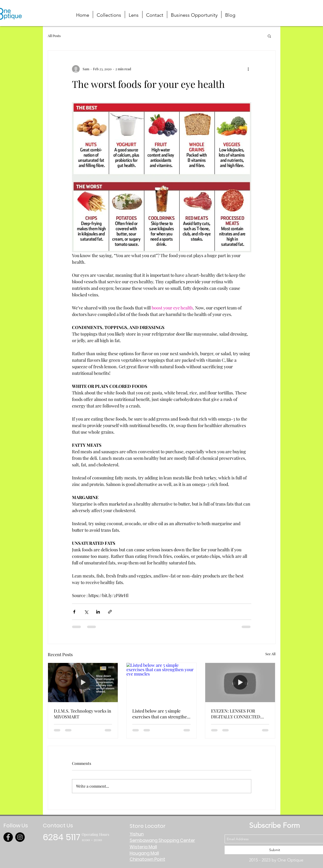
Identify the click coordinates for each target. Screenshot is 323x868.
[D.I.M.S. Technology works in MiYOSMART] (83, 683)
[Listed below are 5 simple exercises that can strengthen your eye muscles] (161, 683)
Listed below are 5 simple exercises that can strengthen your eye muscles (161, 714)
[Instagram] (20, 837)
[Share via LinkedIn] (98, 612)
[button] (300, 10)
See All (270, 654)
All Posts (54, 36)
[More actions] (248, 69)
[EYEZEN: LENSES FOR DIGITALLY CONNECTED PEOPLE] (240, 683)
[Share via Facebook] (74, 612)
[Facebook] (8, 837)
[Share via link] (110, 612)
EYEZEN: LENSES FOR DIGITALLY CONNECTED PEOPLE (236, 714)
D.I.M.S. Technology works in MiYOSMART (83, 714)
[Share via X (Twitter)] (86, 612)
